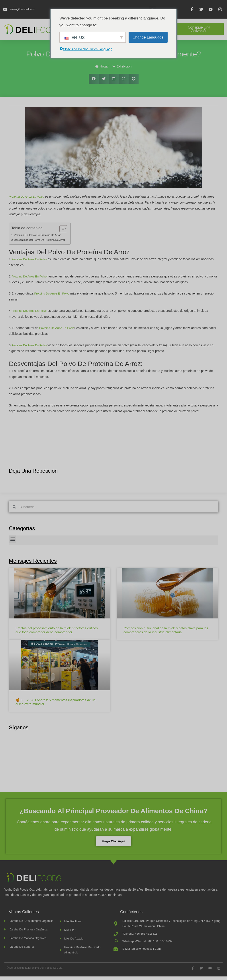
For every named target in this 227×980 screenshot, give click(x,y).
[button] (94, 82)
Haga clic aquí (113, 845)
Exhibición (124, 70)
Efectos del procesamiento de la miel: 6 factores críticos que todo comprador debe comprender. (57, 634)
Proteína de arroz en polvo (28, 200)
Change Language (148, 37)
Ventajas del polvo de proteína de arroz (40, 239)
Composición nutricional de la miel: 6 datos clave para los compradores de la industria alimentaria (166, 634)
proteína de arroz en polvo (53, 297)
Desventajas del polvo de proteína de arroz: (42, 243)
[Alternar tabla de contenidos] (66, 232)
